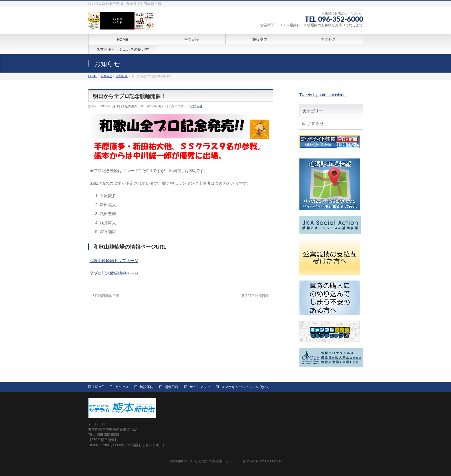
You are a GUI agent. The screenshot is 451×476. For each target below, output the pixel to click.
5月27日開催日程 (258, 296)
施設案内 (147, 387)
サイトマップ (200, 387)
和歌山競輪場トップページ (114, 261)
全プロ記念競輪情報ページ (114, 273)
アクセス (122, 387)
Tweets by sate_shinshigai (323, 95)
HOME (99, 387)
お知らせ (196, 106)
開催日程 (172, 387)
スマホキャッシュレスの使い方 (246, 387)
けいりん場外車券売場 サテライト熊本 (219, 461)
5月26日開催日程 (104, 296)
